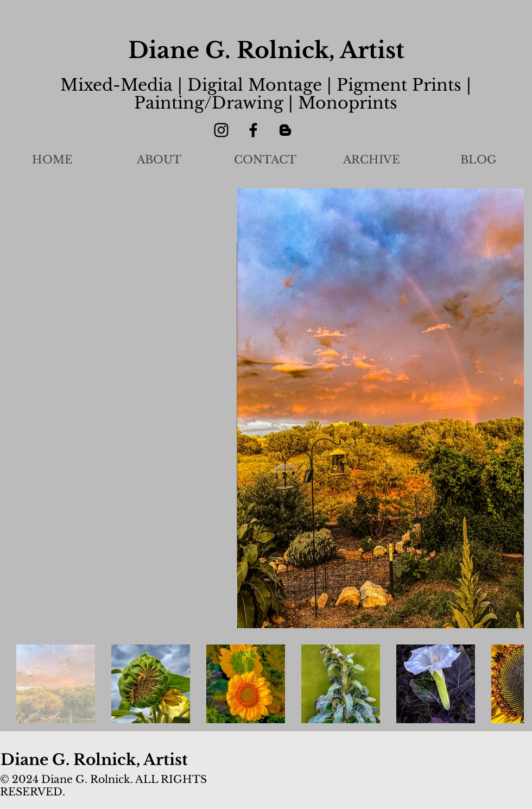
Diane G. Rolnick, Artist (266, 50)
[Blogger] (285, 130)
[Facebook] (253, 130)
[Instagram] (221, 130)
